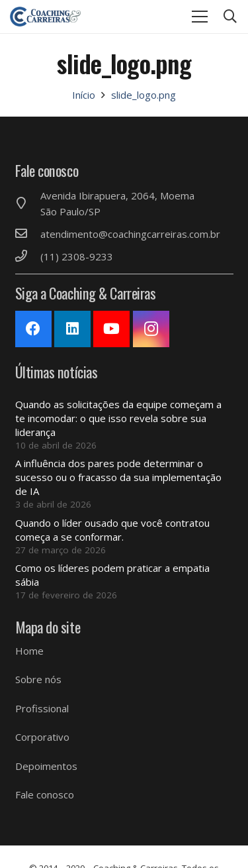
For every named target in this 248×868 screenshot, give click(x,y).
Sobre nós (38, 679)
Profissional (42, 708)
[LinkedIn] (72, 329)
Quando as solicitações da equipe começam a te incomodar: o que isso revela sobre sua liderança (118, 418)
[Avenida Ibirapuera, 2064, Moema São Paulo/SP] (28, 203)
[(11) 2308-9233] (28, 256)
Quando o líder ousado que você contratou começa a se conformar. (112, 530)
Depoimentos (46, 766)
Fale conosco (45, 794)
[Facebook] (33, 329)
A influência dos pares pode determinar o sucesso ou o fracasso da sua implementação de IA (118, 477)
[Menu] (200, 17)
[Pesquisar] (230, 17)
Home (29, 651)
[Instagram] (151, 329)
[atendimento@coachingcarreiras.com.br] (28, 234)
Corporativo (42, 737)
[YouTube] (111, 329)
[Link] (45, 17)
